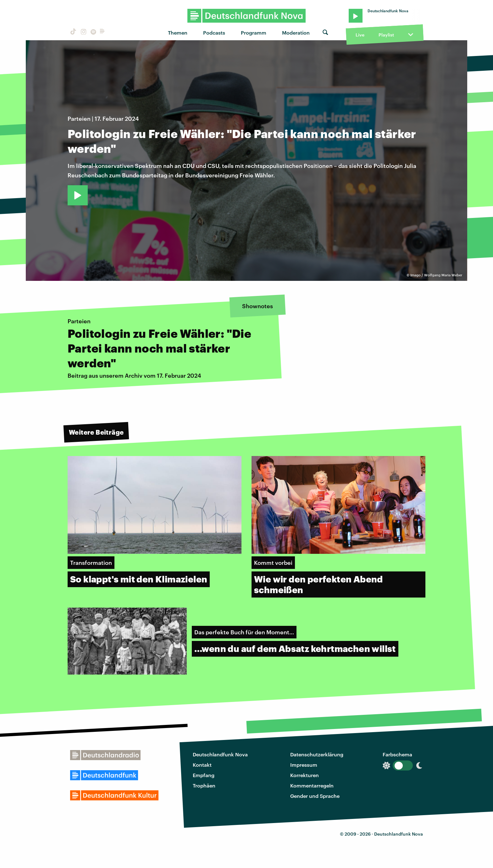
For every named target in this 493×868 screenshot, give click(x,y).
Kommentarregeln (312, 785)
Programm (254, 33)
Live (360, 35)
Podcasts (214, 33)
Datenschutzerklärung (317, 754)
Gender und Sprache (315, 796)
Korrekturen (305, 775)
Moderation (296, 33)
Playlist (386, 35)
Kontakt (202, 765)
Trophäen (204, 785)
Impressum (304, 765)
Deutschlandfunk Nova (220, 754)
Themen (178, 33)
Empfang (204, 775)
